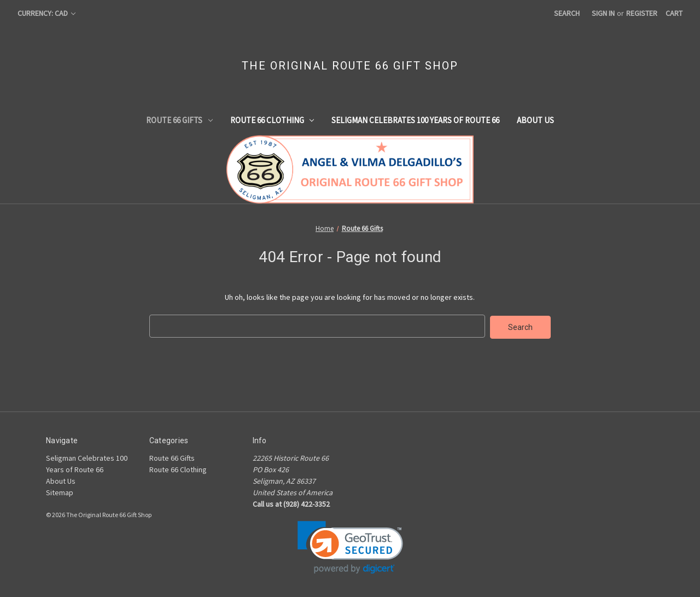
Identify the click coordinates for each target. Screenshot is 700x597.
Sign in (603, 13)
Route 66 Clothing (272, 120)
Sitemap (60, 491)
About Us (535, 120)
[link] (350, 546)
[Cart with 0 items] (674, 13)
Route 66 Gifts (179, 120)
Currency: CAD (46, 13)
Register (642, 13)
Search (567, 13)
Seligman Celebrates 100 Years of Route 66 (415, 120)
